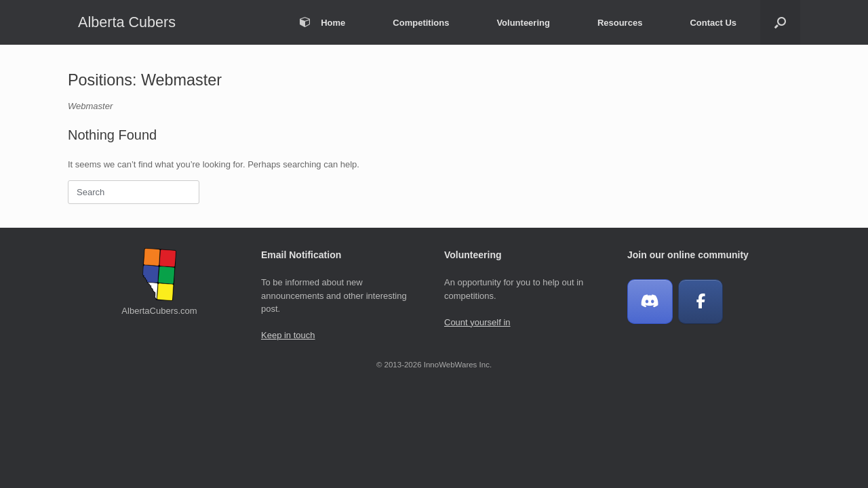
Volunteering (523, 23)
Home (322, 23)
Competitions (421, 23)
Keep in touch (288, 335)
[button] (780, 22)
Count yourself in (477, 322)
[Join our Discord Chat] (650, 302)
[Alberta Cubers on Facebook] (701, 302)
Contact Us (713, 23)
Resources (620, 23)
